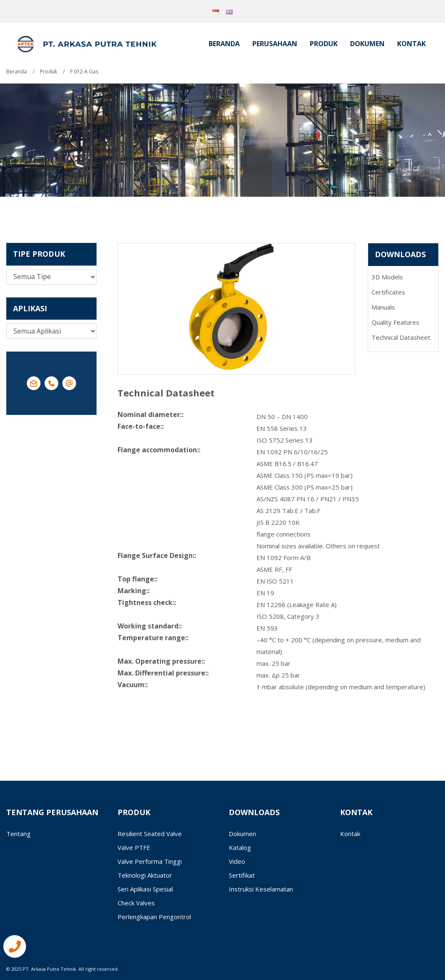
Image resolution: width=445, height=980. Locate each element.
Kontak (411, 44)
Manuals (383, 307)
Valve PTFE (134, 847)
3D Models (387, 277)
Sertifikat (242, 875)
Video (237, 861)
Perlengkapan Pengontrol (154, 917)
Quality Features (395, 322)
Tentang (18, 834)
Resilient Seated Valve (150, 834)
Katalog (240, 847)
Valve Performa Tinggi (150, 861)
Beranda (224, 44)
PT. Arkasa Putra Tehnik (49, 969)
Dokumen (367, 44)
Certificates (388, 292)
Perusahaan (275, 44)
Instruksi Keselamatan (261, 889)
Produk (324, 44)
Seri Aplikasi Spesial (145, 889)
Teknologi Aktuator (145, 875)
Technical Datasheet (401, 337)
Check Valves (136, 903)
